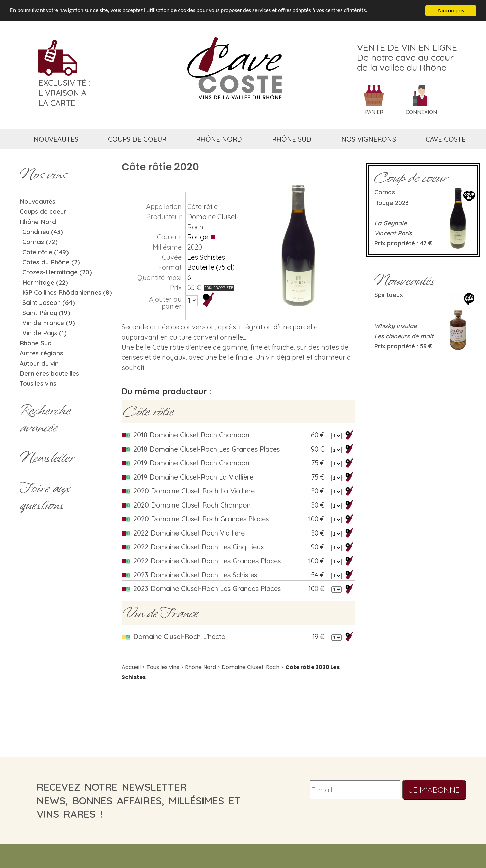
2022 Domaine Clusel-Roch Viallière (189, 533)
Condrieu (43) (43, 232)
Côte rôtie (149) (46, 252)
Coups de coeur (43, 211)
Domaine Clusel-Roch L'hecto (180, 636)
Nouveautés (37, 201)
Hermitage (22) (45, 282)
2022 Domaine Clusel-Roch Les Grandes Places (207, 561)
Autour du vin (39, 363)
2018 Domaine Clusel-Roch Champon (191, 435)
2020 (195, 247)
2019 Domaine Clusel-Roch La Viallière (193, 477)
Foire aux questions (45, 496)
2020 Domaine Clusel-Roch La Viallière (194, 491)
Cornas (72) (40, 242)
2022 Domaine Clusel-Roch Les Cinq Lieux (199, 547)
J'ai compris (451, 11)
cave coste (446, 139)
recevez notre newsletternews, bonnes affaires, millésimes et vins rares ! (139, 801)
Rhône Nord (38, 222)
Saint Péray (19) (46, 313)
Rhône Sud (36, 343)
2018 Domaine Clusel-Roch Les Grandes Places (207, 449)
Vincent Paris (393, 233)
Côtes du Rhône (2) (51, 262)
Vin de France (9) (49, 323)
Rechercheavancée (45, 419)
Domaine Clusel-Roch (251, 667)
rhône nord (219, 139)
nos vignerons (369, 139)
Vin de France (161, 613)
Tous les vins (38, 383)
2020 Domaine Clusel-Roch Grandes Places (201, 519)
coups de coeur (137, 139)
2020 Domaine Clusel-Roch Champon (192, 505)
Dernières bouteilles (49, 373)
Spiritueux (389, 295)
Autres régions (41, 353)
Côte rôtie (202, 207)
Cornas (385, 192)
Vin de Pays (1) (45, 333)
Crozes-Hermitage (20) (57, 272)
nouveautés (56, 139)
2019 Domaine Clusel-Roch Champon (191, 463)
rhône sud (292, 139)
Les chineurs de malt (404, 336)
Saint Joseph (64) (49, 302)
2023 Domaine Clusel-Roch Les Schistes (195, 575)
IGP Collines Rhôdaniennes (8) (67, 292)
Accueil (131, 667)
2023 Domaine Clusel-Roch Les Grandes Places (207, 589)
